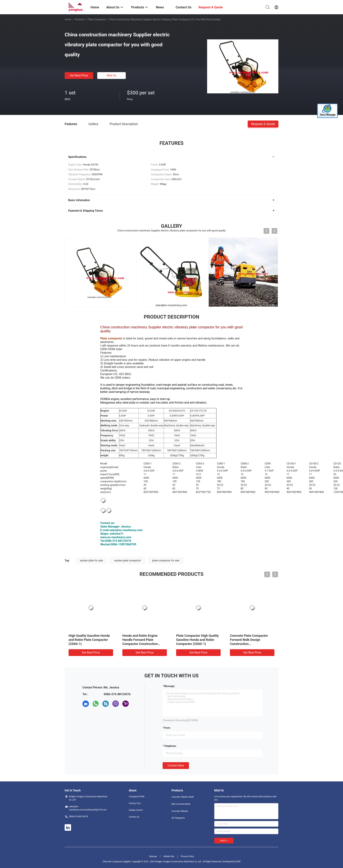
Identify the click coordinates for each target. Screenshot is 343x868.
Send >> (224, 841)
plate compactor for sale (166, 560)
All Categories (178, 818)
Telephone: (170, 746)
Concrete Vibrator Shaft (183, 797)
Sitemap (153, 856)
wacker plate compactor (128, 560)
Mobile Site (169, 856)
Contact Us (134, 817)
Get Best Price (79, 75)
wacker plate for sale (91, 560)
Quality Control (136, 810)
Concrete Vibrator (180, 811)
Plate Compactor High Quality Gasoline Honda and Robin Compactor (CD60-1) (197, 640)
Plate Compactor (97, 19)
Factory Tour (135, 803)
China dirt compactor (113, 862)
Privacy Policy (187, 856)
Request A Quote (263, 124)
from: (167, 728)
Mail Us (112, 75)
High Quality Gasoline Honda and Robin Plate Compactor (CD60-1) (89, 640)
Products (80, 19)
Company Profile (137, 797)
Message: (169, 686)
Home (68, 19)
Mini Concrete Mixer (181, 804)
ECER (238, 862)
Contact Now (176, 765)
